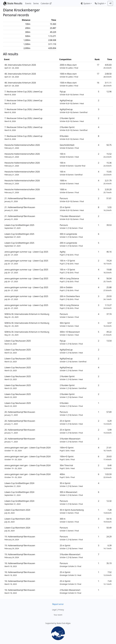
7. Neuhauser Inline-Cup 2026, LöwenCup (23, 93)
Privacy (61, 610)
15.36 (107, 164)
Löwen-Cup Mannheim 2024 (17, 511)
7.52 (107, 574)
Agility (69, 253)
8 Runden (72, 137)
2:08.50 (107, 75)
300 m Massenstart (71, 493)
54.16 (107, 520)
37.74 (109, 314)
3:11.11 (107, 84)
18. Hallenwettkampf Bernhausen (20, 565)
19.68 (107, 271)
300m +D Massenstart (70, 333)
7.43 (107, 582)
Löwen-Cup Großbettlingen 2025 (19, 226)
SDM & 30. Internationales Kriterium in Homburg (27, 315)
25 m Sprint (72, 209)
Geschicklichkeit (69, 146)
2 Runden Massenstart (71, 591)
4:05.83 (107, 66)
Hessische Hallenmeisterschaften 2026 (22, 146)
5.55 (107, 209)
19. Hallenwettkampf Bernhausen (20, 538)
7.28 (107, 511)
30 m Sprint (71, 485)
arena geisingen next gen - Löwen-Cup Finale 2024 (28, 449)
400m (67, 476)
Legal (54, 610)
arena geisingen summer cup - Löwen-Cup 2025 (26, 253)
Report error (58, 604)
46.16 (109, 252)
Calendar (46, 3)
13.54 (109, 341)
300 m (69, 520)
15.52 (107, 155)
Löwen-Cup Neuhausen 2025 (18, 342)
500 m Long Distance (69, 307)
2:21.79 (107, 182)
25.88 (107, 289)
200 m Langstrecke (71, 244)
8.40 (107, 467)
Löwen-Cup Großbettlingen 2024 (19, 485)
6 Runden (71, 404)
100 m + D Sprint (69, 262)
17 (98, 65)
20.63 (107, 458)
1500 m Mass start (69, 84)
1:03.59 (107, 476)
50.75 (109, 145)
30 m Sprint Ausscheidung (72, 511)
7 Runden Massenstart (72, 218)
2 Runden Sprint (72, 120)
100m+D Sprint (67, 449)
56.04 (107, 280)
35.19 (109, 563)
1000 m (69, 182)
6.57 (107, 324)
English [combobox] (99, 3)
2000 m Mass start (69, 66)
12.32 (109, 501)
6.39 (107, 547)
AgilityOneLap (72, 102)
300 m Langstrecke (71, 235)
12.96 (109, 92)
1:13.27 (107, 307)
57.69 (109, 412)
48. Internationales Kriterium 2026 (20, 66)
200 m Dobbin (69, 289)
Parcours (72, 200)
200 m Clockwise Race (70, 298)
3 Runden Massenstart (71, 440)
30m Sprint (69, 324)
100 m (69, 155)
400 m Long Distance (69, 280)
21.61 (107, 449)
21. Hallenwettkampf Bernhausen (20, 200)
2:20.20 (107, 191)
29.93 (107, 298)
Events (28, 3)
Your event (58, 615)
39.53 (109, 225)
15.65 (107, 173)
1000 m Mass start (69, 75)
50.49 (109, 528)
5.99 (107, 431)
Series (36, 3)
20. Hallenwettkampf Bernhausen (20, 413)
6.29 (107, 422)
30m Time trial (67, 467)
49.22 (107, 333)
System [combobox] (85, 3)
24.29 (109, 537)
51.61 (109, 198)
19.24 (107, 262)
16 (98, 83)
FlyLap (72, 93)
